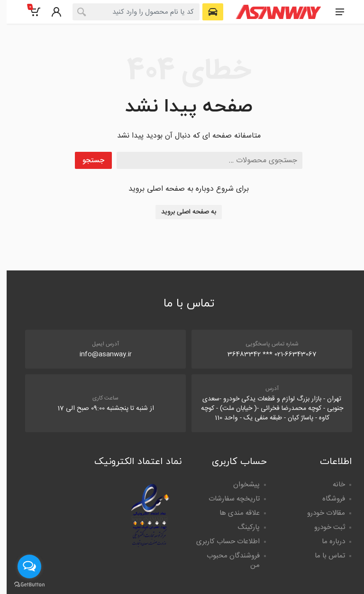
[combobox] (129, 12)
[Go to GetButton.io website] (23, 585)
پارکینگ (242, 527)
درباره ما (327, 542)
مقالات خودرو (319, 513)
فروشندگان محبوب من (227, 561)
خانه (332, 485)
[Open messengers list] (23, 566)
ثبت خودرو (323, 527)
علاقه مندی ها (233, 513)
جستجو (87, 161)
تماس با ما (323, 556)
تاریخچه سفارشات (227, 499)
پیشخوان (240, 485)
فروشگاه (327, 499)
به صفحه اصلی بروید (182, 212)
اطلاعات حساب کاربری (221, 542)
